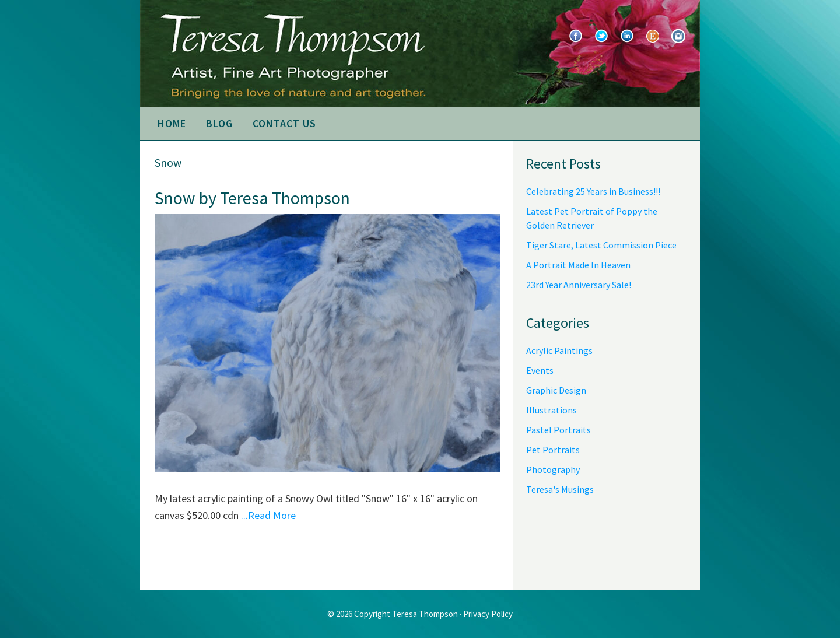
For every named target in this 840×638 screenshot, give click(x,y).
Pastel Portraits (559, 430)
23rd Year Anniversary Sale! (579, 285)
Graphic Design (556, 390)
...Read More (268, 515)
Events (540, 370)
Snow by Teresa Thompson (252, 198)
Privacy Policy (488, 614)
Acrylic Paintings (559, 350)
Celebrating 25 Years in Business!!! (593, 191)
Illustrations (552, 410)
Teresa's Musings (560, 489)
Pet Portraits (553, 450)
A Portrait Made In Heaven (578, 265)
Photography (553, 469)
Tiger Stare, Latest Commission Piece (601, 245)
